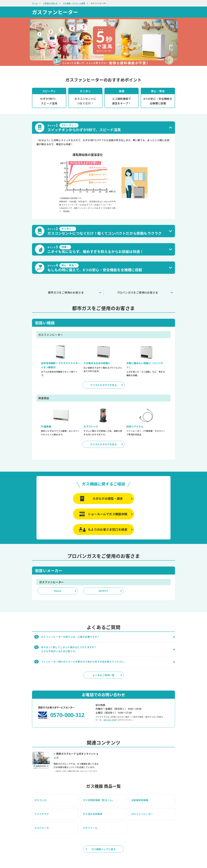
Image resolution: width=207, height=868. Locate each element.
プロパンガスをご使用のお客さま (137, 292)
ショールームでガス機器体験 (108, 514)
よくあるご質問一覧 (104, 675)
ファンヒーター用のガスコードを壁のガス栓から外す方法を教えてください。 (84, 662)
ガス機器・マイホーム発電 (74, 3)
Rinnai (58, 591)
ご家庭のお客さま (50, 3)
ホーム (35, 3)
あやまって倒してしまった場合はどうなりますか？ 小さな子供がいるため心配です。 (69, 649)
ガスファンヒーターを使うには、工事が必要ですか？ (70, 637)
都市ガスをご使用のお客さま (66, 292)
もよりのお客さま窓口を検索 (108, 529)
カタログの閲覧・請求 (108, 498)
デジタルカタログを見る (104, 385)
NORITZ (103, 591)
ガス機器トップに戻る (104, 849)
